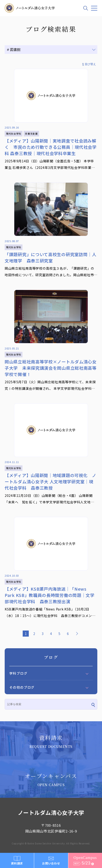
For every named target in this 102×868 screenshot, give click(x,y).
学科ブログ (18, 673)
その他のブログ (22, 687)
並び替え (90, 64)
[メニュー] (94, 8)
